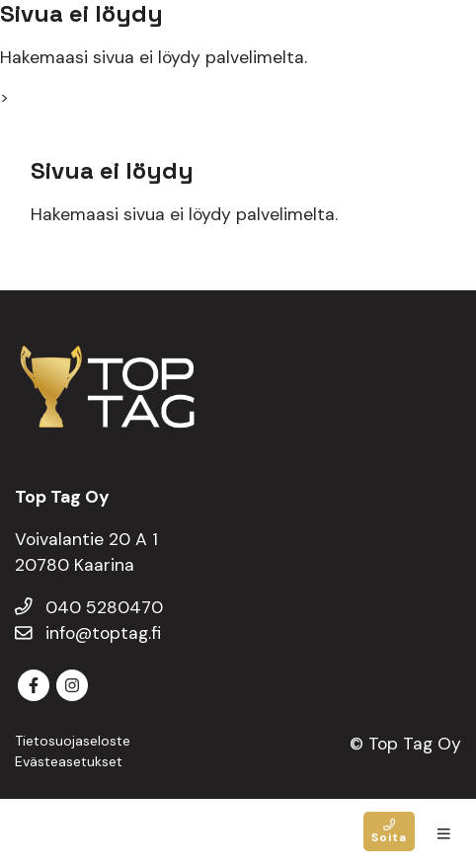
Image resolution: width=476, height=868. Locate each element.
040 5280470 (89, 607)
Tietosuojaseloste (73, 741)
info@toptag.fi (88, 633)
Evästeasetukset (69, 761)
